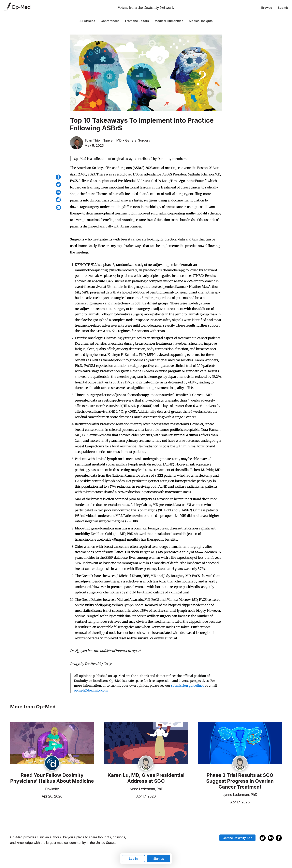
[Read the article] (52, 743)
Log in (133, 859)
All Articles (87, 21)
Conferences (110, 21)
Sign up (159, 859)
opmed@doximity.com (91, 690)
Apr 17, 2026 (130, 796)
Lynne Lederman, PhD (146, 789)
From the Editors (137, 21)
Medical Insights (201, 21)
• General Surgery (136, 140)
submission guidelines (188, 686)
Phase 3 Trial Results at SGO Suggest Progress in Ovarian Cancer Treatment (240, 781)
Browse (267, 8)
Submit (283, 8)
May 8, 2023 (94, 145)
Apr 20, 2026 (36, 796)
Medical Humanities (169, 21)
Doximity (52, 789)
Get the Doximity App (237, 838)
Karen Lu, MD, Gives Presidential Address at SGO (146, 778)
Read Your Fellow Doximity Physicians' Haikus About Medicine (52, 778)
